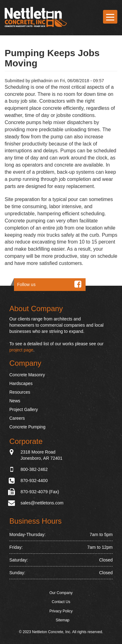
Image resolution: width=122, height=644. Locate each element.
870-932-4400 (34, 481)
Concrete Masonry (27, 375)
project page (21, 350)
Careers (17, 418)
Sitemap (63, 620)
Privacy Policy (61, 611)
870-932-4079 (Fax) (40, 492)
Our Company (61, 593)
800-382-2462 (34, 469)
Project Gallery (24, 409)
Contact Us (61, 602)
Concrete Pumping (27, 427)
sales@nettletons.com (42, 503)
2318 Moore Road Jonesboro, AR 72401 (42, 455)
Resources (20, 392)
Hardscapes (21, 383)
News (15, 401)
